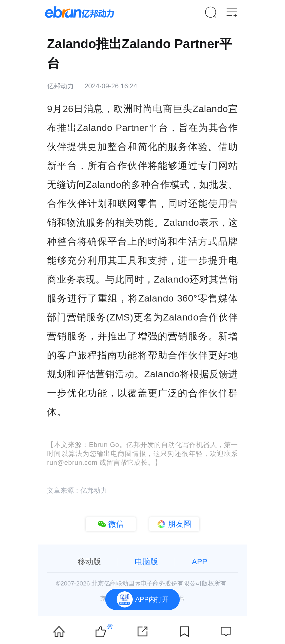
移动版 (89, 562)
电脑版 (146, 562)
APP (200, 562)
